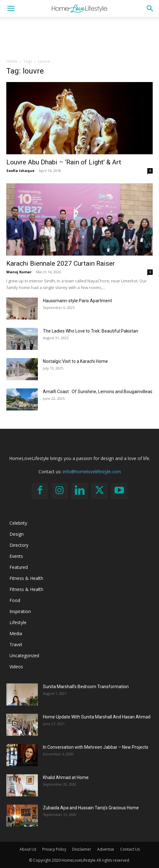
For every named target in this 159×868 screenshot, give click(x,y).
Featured (19, 567)
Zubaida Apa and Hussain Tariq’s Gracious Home (91, 808)
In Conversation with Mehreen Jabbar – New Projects (96, 747)
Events (16, 556)
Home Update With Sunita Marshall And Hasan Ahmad (97, 717)
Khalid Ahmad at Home (66, 777)
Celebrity (18, 523)
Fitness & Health (26, 578)
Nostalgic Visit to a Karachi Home (75, 361)
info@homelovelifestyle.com (92, 472)
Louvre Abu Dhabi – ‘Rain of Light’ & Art (64, 162)
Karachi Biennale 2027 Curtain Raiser (61, 263)
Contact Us (130, 849)
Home (12, 61)
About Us (28, 849)
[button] (11, 9)
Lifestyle (18, 622)
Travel (16, 644)
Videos (16, 667)
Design (17, 534)
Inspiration (20, 611)
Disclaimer (82, 849)
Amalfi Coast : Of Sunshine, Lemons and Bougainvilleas (98, 392)
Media (16, 633)
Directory (19, 545)
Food (15, 600)
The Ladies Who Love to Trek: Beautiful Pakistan (91, 331)
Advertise (106, 849)
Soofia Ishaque (20, 171)
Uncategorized (24, 655)
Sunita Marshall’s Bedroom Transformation (86, 687)
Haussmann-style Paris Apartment (77, 301)
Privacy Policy (54, 849)
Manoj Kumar (19, 272)
